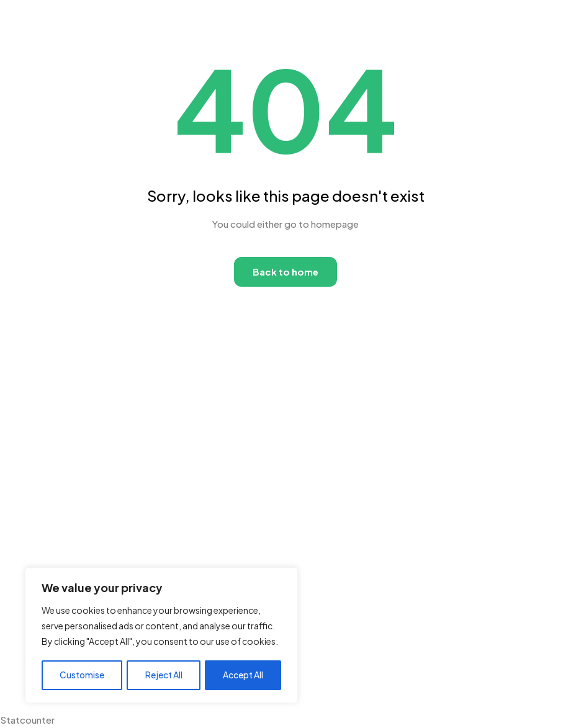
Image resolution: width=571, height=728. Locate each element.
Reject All (164, 675)
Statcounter (27, 720)
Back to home (285, 272)
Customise (82, 675)
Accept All (243, 675)
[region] (161, 636)
